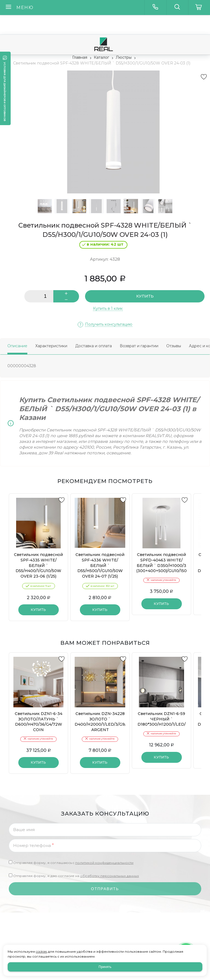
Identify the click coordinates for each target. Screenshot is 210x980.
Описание (17, 346)
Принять (105, 967)
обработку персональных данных (110, 876)
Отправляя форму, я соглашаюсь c (73, 863)
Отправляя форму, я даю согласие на (76, 876)
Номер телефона (33, 845)
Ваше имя (24, 830)
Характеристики (51, 346)
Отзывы (174, 346)
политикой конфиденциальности (104, 863)
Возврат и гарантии (139, 346)
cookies (41, 951)
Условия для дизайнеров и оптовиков (5, 92)
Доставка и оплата (94, 346)
